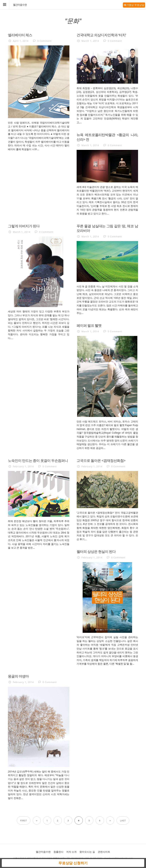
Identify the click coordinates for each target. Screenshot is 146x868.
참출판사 (58, 852)
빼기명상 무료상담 (134, 5)
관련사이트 (104, 852)
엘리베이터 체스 (20, 35)
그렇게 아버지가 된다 (24, 226)
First (24, 820)
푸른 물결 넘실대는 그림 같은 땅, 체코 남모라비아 (107, 228)
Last (123, 820)
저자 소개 (71, 852)
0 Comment (44, 41)
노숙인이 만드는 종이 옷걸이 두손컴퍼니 (38, 460)
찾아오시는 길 (87, 852)
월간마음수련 (20, 5)
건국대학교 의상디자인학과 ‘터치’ (101, 35)
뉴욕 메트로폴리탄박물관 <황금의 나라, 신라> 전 (107, 137)
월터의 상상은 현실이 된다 (96, 551)
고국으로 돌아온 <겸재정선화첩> (101, 460)
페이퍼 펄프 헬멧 (89, 325)
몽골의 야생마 (18, 676)
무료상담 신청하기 (73, 863)
